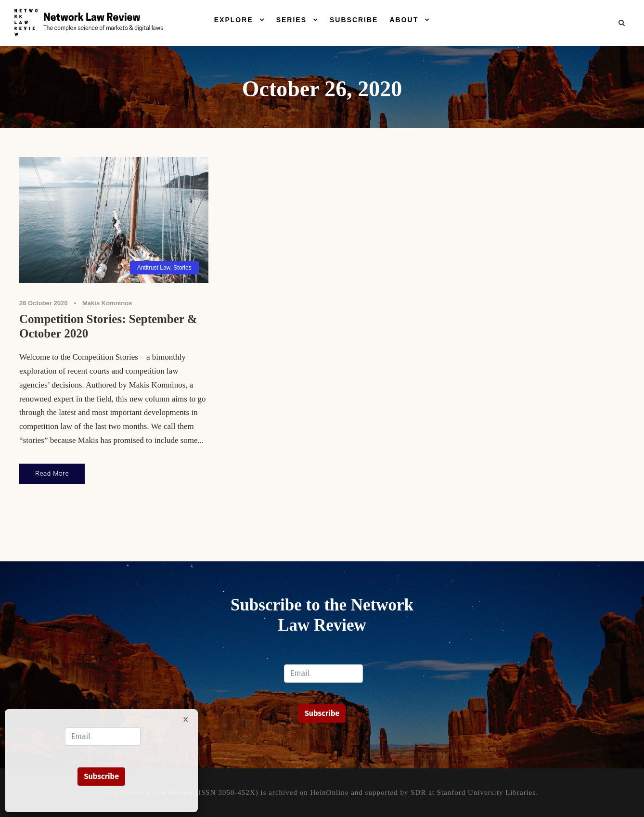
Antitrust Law (154, 268)
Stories (182, 268)
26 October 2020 (43, 303)
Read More (52, 473)
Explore (234, 20)
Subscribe (354, 20)
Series (291, 20)
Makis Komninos (107, 303)
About (404, 20)
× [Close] (186, 719)
